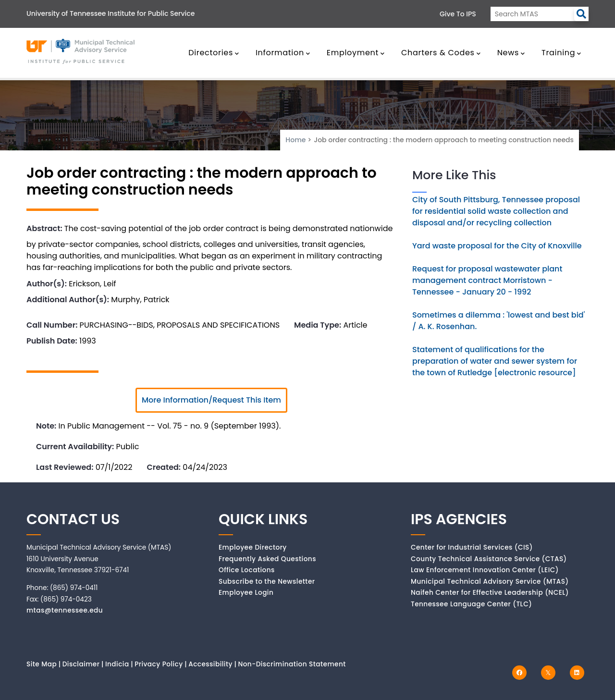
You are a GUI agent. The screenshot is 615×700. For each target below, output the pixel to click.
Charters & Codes (441, 53)
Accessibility (210, 664)
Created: (164, 467)
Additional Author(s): (68, 300)
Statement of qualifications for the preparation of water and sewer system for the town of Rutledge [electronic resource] (495, 361)
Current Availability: (75, 447)
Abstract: (44, 228)
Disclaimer (81, 664)
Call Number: (52, 325)
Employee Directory (253, 547)
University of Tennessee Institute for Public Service (111, 13)
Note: (46, 426)
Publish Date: (52, 341)
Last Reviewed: (65, 467)
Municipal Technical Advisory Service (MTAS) (490, 582)
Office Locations (247, 570)
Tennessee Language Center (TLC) (471, 604)
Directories (214, 53)
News (511, 53)
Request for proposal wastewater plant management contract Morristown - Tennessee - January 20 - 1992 (487, 280)
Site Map (42, 664)
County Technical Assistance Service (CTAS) (489, 559)
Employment (356, 53)
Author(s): (47, 284)
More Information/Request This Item (211, 400)
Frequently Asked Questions (267, 559)
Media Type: (318, 325)
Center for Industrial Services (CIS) (472, 547)
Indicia (117, 664)
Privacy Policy (159, 664)
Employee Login (246, 593)
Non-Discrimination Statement (292, 664)
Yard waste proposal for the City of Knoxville (497, 246)
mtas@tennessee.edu (65, 610)
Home (295, 140)
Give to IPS (458, 14)
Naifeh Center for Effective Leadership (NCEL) (490, 593)
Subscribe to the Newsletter (267, 582)
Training (561, 53)
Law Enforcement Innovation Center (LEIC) (485, 570)
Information (283, 53)
